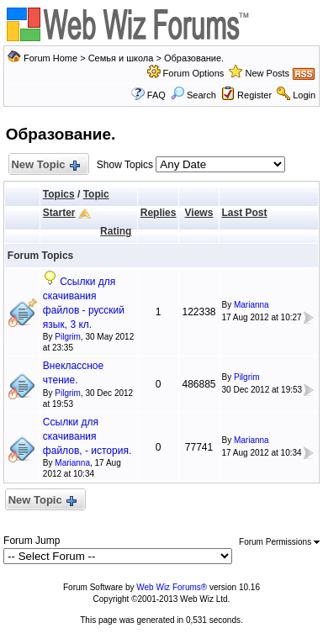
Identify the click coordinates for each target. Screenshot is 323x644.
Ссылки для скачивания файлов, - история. (87, 436)
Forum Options (194, 73)
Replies (159, 213)
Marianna (252, 305)
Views (199, 213)
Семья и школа (121, 58)
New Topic (45, 165)
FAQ (156, 95)
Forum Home (50, 58)
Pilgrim (68, 337)
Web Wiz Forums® (172, 587)
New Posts (268, 73)
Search (193, 95)
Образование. (194, 58)
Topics (59, 194)
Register (254, 95)
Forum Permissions (279, 542)
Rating (116, 231)
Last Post (245, 213)
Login (304, 95)
